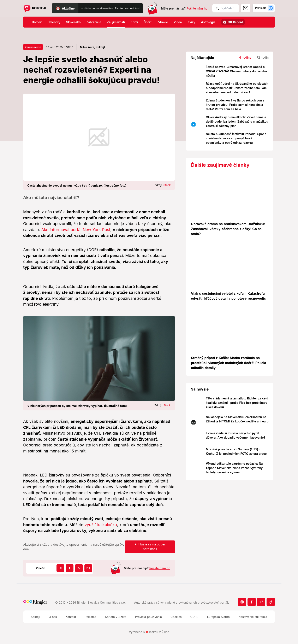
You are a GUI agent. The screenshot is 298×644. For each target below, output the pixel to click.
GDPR (194, 617)
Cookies (176, 617)
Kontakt (71, 617)
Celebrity (54, 22)
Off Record (236, 22)
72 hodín (263, 57)
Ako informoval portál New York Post (76, 230)
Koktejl (35, 617)
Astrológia (208, 22)
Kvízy (191, 22)
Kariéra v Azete (116, 617)
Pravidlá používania (148, 617)
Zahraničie (94, 22)
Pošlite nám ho (197, 8)
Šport (148, 22)
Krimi (134, 22)
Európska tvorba (218, 617)
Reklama (90, 617)
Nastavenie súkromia (253, 617)
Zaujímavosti (116, 22)
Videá (178, 22)
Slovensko (73, 22)
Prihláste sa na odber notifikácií (150, 547)
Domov (37, 22)
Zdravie (163, 22)
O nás (53, 617)
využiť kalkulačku (101, 525)
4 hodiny (245, 57)
